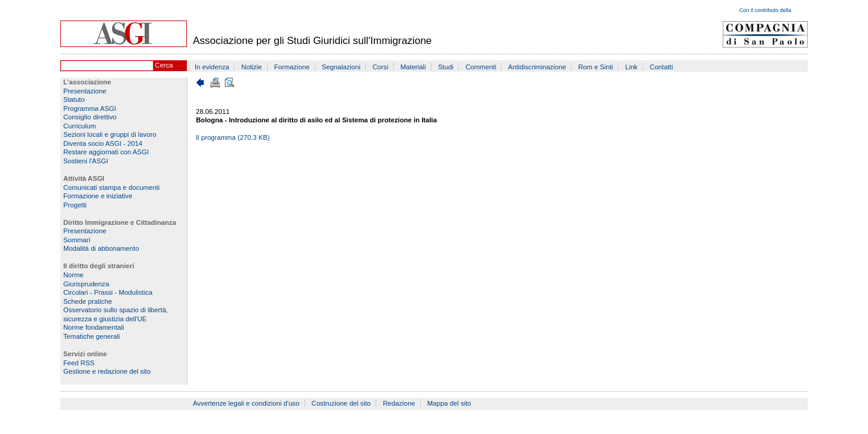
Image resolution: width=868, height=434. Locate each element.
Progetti (75, 205)
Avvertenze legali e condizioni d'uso (246, 403)
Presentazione (85, 91)
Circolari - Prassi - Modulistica (108, 292)
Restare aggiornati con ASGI (106, 152)
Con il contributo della (765, 10)
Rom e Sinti (596, 67)
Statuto (74, 99)
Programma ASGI (90, 108)
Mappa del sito (449, 403)
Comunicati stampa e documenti (112, 187)
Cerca (164, 65)
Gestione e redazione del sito (107, 371)
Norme (74, 275)
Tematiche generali (92, 336)
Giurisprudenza (86, 284)
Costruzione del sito (341, 403)
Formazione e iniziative (98, 196)
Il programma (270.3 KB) (233, 137)
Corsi (380, 67)
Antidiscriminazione (537, 67)
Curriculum (80, 126)
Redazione (399, 403)
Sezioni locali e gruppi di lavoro (110, 134)
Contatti (662, 67)
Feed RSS (79, 363)
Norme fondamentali (94, 327)
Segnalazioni (341, 67)
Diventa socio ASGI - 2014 (103, 143)
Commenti (481, 67)
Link (631, 67)
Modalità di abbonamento (101, 248)
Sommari (77, 240)
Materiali (413, 67)
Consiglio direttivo (90, 117)
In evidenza (212, 67)
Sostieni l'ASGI (86, 161)
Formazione (292, 67)
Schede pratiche (88, 301)
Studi (446, 67)
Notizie (251, 67)
